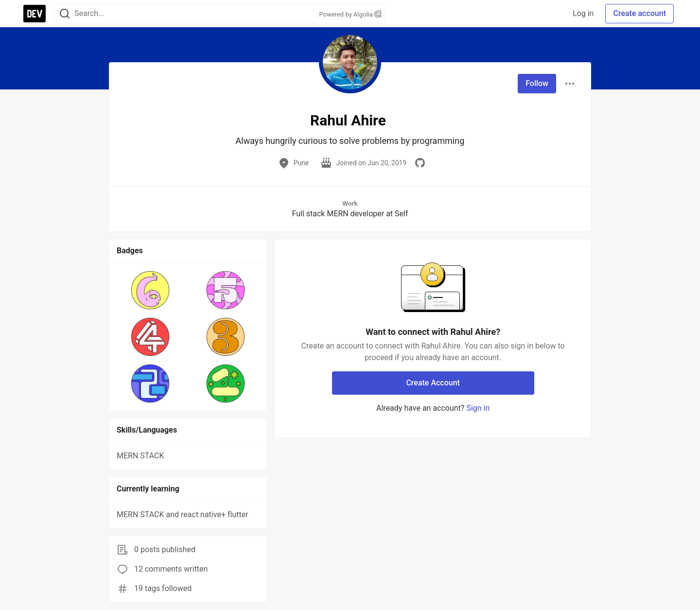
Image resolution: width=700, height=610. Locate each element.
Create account (639, 13)
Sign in (478, 408)
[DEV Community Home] (35, 14)
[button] (150, 290)
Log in (583, 13)
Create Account (433, 383)
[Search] (65, 14)
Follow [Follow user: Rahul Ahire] (537, 83)
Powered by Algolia (350, 14)
